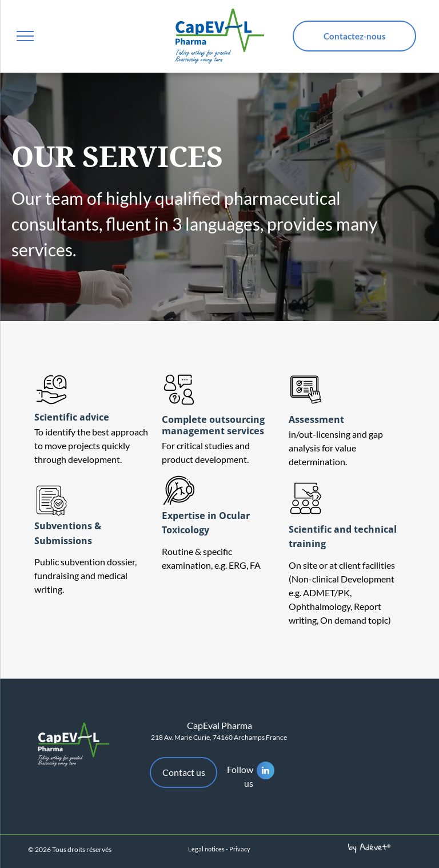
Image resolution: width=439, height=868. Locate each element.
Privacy (240, 849)
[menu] (25, 36)
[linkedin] (266, 772)
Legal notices (206, 849)
